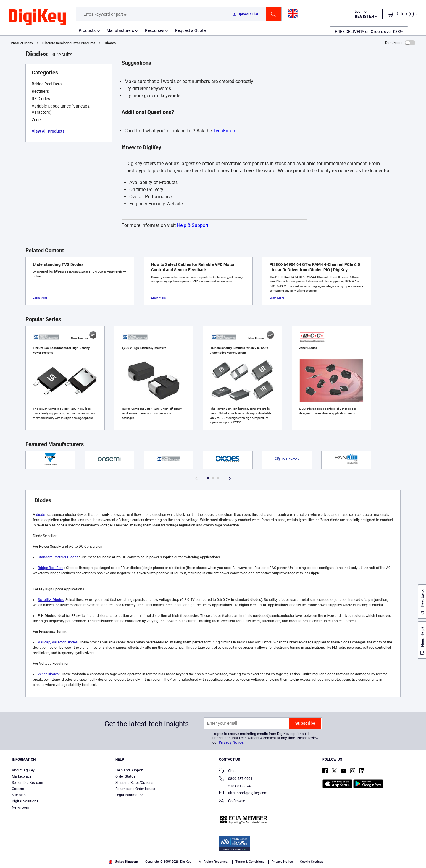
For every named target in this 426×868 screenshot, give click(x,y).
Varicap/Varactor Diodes (58, 642)
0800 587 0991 (236, 779)
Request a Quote (190, 30)
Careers (18, 789)
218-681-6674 (235, 786)
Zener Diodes (49, 674)
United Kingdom (123, 862)
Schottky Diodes (51, 600)
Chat (227, 771)
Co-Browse (232, 801)
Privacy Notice (231, 742)
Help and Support (129, 770)
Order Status (125, 776)
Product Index (22, 43)
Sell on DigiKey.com (28, 783)
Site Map (19, 795)
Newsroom (21, 807)
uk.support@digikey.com (243, 793)
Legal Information (130, 795)
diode (41, 515)
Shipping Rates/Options (134, 783)
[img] (37, 18)
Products (87, 30)
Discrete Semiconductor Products (69, 43)
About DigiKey (23, 770)
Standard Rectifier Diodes (58, 557)
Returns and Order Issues (135, 789)
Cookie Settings (312, 862)
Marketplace (22, 776)
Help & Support (193, 225)
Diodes (110, 43)
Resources (155, 30)
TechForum (225, 131)
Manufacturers (120, 30)
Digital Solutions (25, 801)
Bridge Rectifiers (51, 568)
